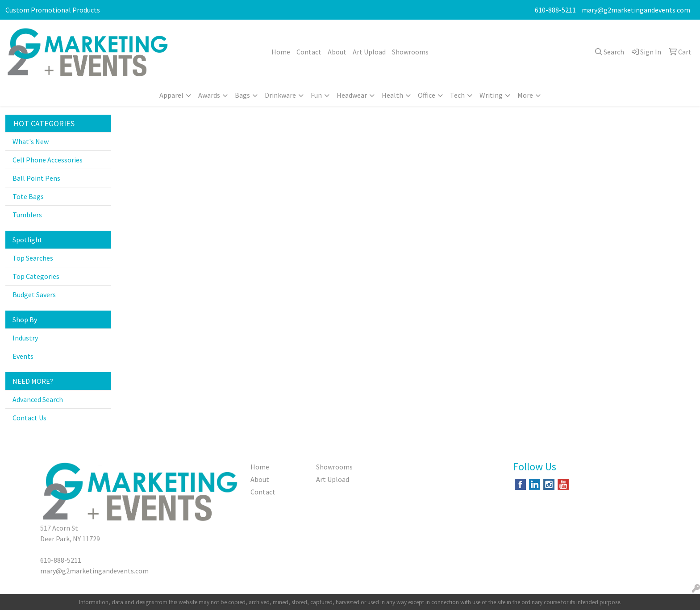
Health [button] (392, 95)
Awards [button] (209, 95)
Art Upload (369, 52)
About (337, 52)
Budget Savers (34, 295)
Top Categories (36, 276)
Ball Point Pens (36, 178)
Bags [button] (242, 95)
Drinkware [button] (280, 95)
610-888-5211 (555, 10)
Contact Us (29, 418)
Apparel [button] (171, 95)
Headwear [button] (352, 95)
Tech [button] (457, 95)
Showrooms (410, 52)
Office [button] (427, 95)
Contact (309, 52)
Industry (25, 338)
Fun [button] (316, 95)
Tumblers (27, 215)
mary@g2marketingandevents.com (636, 10)
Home (281, 52)
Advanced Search (38, 399)
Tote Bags (28, 196)
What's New (31, 141)
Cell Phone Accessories (48, 160)
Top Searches (33, 258)
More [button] (525, 95)
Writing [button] (491, 95)
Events (23, 356)
